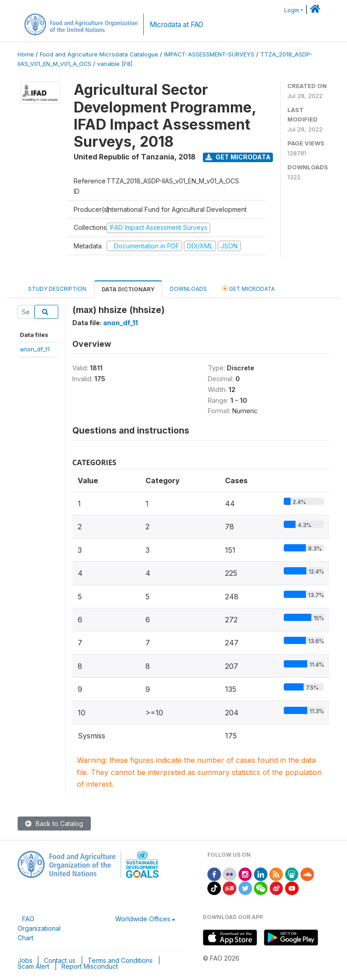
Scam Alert (33, 966)
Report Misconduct (90, 966)
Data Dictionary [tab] (128, 289)
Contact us (60, 960)
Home (26, 54)
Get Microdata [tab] (249, 288)
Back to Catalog (54, 824)
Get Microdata (238, 157)
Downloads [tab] (188, 289)
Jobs (25, 960)
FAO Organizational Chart (39, 928)
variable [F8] (115, 64)
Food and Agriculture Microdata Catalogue (99, 54)
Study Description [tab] (57, 289)
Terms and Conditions (120, 960)
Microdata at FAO (176, 25)
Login (292, 10)
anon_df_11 (35, 349)
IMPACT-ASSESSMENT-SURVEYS (209, 54)
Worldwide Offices (143, 919)
